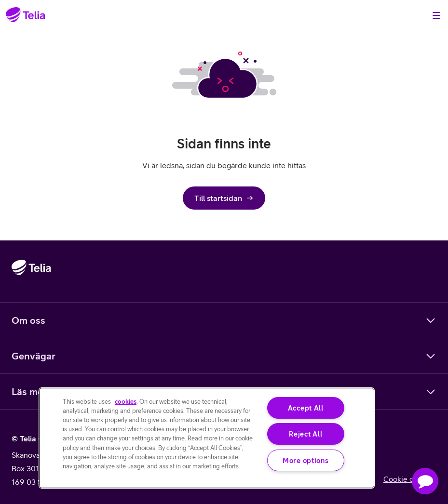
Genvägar (224, 356)
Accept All (306, 408)
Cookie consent (410, 479)
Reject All (305, 434)
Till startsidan (224, 198)
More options (306, 460)
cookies (126, 402)
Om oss (224, 320)
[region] (207, 438)
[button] (425, 481)
